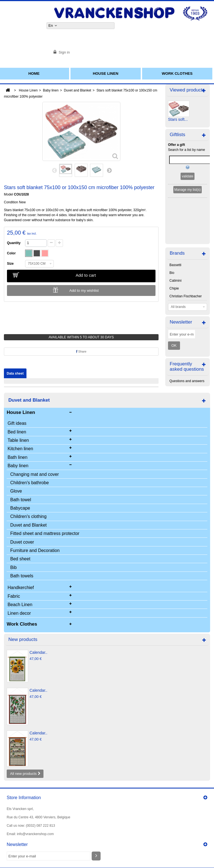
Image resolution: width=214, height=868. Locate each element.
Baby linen (51, 90)
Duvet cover (22, 542)
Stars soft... (178, 119)
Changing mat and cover (35, 474)
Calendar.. (38, 652)
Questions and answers (187, 336)
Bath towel (21, 500)
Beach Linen (20, 605)
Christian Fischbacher (186, 251)
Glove (16, 491)
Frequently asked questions (187, 322)
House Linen (106, 73)
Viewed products (187, 90)
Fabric (14, 596)
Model (8, 194)
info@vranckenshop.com (35, 834)
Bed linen (17, 432)
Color (12, 253)
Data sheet (15, 373)
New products (23, 639)
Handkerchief (21, 588)
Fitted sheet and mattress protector (45, 533)
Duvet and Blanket (77, 90)
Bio (172, 228)
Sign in (64, 52)
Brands (177, 208)
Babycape (20, 508)
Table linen (18, 440)
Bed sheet (20, 559)
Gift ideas (17, 423)
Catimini (175, 236)
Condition (11, 202)
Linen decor (19, 613)
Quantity (14, 243)
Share (81, 351)
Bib (14, 567)
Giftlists (177, 135)
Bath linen (17, 457)
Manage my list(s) (188, 190)
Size (11, 264)
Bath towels (22, 576)
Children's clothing (28, 516)
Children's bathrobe (30, 483)
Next (109, 170)
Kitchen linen (20, 449)
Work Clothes (177, 73)
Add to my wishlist (84, 290)
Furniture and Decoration (35, 550)
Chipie (174, 243)
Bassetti (175, 220)
